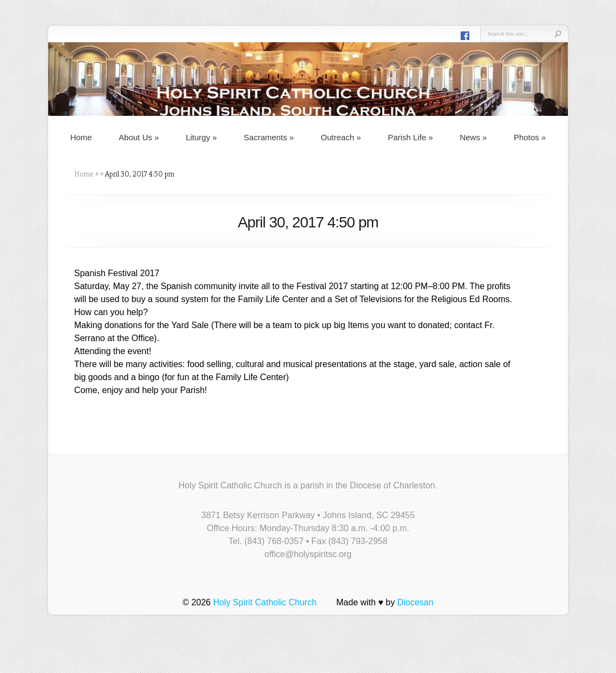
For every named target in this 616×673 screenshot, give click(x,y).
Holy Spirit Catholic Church (265, 602)
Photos (530, 137)
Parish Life (410, 137)
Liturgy (201, 137)
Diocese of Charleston (392, 485)
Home (81, 137)
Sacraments (269, 137)
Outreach (341, 137)
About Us (139, 137)
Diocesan (415, 602)
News (473, 137)
